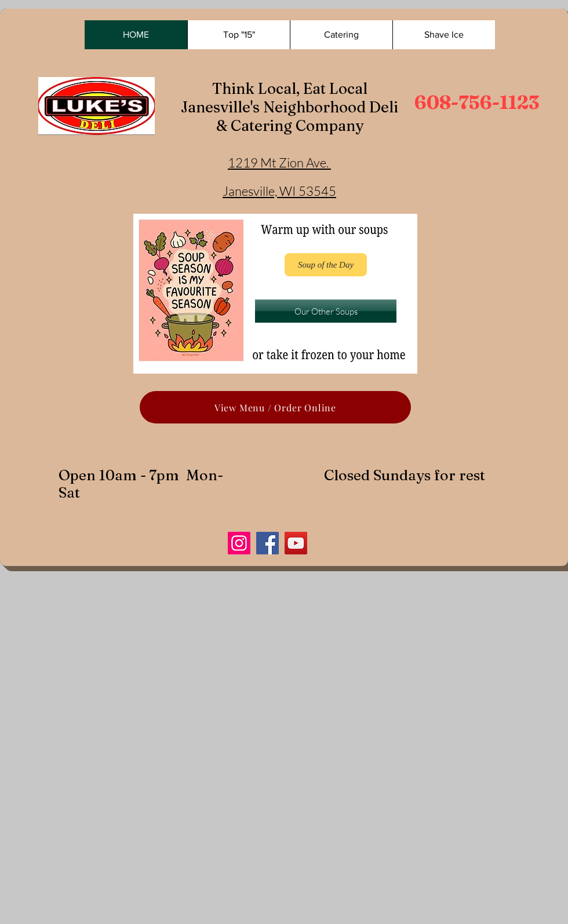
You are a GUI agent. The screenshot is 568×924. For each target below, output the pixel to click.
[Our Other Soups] (326, 311)
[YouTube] (296, 543)
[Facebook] (267, 543)
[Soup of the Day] (326, 265)
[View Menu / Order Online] (275, 407)
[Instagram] (239, 543)
